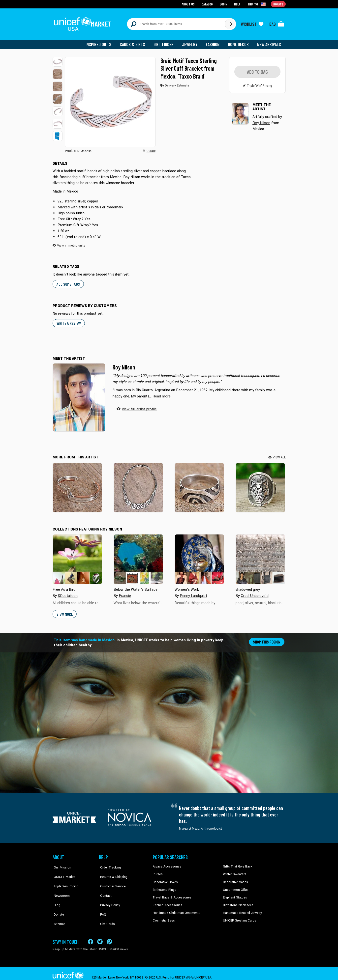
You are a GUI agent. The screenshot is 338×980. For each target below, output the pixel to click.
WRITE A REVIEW (68, 321)
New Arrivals (269, 42)
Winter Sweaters (234, 871)
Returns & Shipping (112, 871)
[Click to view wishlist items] (252, 23)
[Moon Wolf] (260, 485)
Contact (104, 886)
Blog (56, 894)
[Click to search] (230, 23)
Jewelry (192, 42)
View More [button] (65, 611)
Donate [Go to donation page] (278, 4)
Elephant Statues (235, 894)
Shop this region (267, 639)
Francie (125, 593)
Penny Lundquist (193, 593)
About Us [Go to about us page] (189, 4)
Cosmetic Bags (163, 917)
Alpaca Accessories (166, 864)
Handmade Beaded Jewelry (241, 909)
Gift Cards (106, 909)
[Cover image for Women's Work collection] (199, 557)
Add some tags (68, 281)
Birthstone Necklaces (237, 901)
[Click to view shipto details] (257, 4)
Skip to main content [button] (169, 0)
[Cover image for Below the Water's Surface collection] (138, 557)
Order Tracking (109, 864)
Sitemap (58, 909)
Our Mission (61, 864)
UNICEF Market (63, 871)
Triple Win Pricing (64, 879)
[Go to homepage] (84, 23)
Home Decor (239, 42)
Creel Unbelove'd (254, 593)
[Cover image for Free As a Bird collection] (77, 557)
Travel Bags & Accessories (171, 894)
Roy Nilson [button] (261, 120)
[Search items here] (176, 23)
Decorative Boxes (165, 879)
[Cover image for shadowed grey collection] (260, 557)
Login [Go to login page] (224, 4)
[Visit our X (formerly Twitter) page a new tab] (100, 933)
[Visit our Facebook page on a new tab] (91, 933)
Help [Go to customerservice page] (238, 4)
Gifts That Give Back (237, 864)
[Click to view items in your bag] (277, 23)
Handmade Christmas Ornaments (176, 909)
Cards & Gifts (135, 42)
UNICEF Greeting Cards (238, 917)
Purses (158, 871)
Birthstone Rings (164, 886)
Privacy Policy (108, 894)
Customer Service (111, 879)
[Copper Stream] (77, 485)
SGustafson (67, 593)
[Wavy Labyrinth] (138, 485)
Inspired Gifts (102, 42)
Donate (58, 901)
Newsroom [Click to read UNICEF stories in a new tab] (60, 886)
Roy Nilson (124, 364)
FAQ (102, 901)
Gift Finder (166, 42)
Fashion (214, 42)
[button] (58, 59)
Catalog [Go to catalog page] (208, 4)
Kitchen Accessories (167, 901)
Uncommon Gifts (235, 886)
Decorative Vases (235, 879)
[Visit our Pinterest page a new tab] (109, 933)
